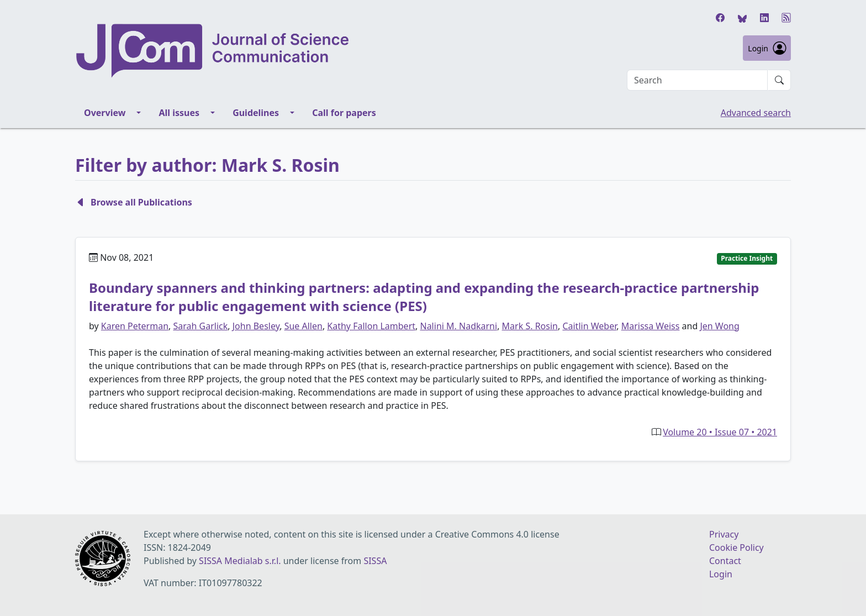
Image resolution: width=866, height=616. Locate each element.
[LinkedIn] (764, 18)
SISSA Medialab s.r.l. (241, 561)
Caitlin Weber (589, 326)
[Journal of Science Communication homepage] (351, 51)
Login (767, 48)
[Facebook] (720, 18)
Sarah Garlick (200, 326)
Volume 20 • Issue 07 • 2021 (720, 432)
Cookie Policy (736, 547)
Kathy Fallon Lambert (371, 326)
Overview (105, 113)
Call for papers (344, 113)
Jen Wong (719, 326)
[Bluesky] (742, 18)
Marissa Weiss (651, 326)
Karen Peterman (135, 326)
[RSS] (786, 18)
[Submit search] (779, 80)
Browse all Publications (134, 202)
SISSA (375, 561)
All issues (179, 113)
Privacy (724, 534)
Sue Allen (303, 326)
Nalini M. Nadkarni (458, 326)
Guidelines (256, 113)
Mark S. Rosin (530, 326)
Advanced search (756, 113)
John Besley (256, 326)
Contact (725, 561)
